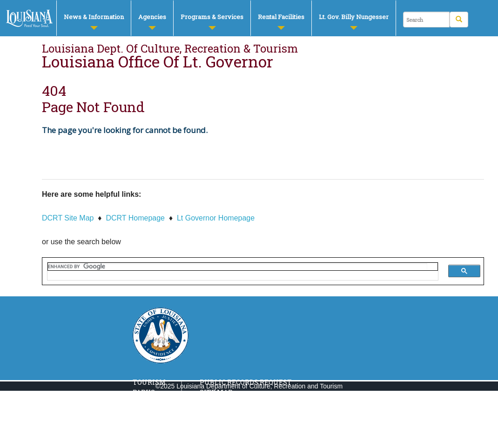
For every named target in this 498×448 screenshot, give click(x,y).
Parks (144, 392)
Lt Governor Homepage (216, 218)
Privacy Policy (228, 403)
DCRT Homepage (135, 218)
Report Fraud (226, 434)
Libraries (151, 424)
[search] (238, 267)
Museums (151, 403)
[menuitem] (94, 18)
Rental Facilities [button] (281, 21)
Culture (149, 413)
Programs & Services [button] (212, 21)
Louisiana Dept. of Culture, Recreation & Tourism (170, 48)
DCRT (30, 19)
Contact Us (221, 413)
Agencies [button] (152, 21)
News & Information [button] (94, 21)
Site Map (216, 392)
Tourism (149, 382)
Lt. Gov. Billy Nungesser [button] (354, 21)
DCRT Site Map (68, 218)
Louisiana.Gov (227, 424)
